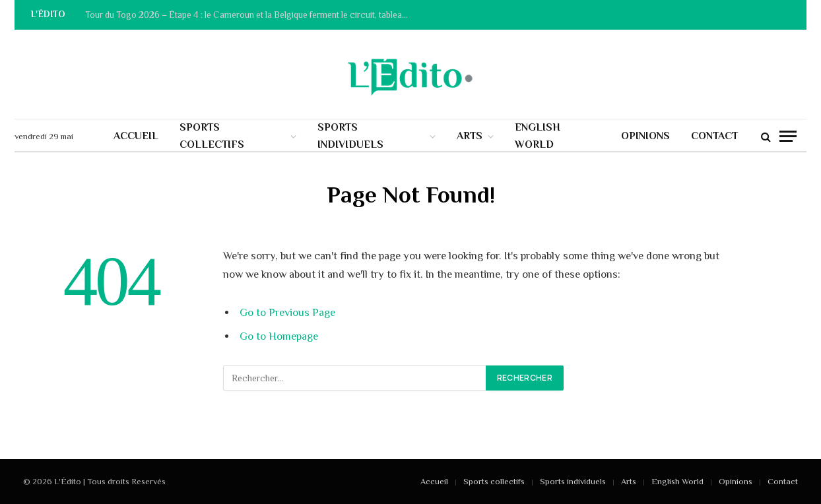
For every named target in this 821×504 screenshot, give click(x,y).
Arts (470, 136)
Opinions (645, 136)
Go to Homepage (279, 336)
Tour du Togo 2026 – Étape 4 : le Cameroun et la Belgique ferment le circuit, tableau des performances (250, 15)
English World (538, 136)
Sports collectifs (212, 136)
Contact (714, 136)
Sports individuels (350, 136)
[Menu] (788, 136)
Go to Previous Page (287, 312)
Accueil (136, 136)
